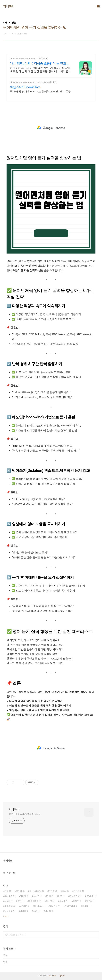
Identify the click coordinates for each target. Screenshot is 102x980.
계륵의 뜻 (87, 906)
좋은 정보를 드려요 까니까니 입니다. (25, 814)
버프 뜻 (61, 896)
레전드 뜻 (77, 901)
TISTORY (52, 976)
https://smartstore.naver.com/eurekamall (30, 82)
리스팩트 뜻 (79, 891)
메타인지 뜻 (55, 906)
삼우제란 (8, 901)
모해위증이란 (76, 896)
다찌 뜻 (50, 896)
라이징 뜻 (24, 911)
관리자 (62, 976)
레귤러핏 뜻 (10, 911)
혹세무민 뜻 (10, 896)
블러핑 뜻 (20, 891)
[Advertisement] (51, 128)
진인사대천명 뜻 (37, 891)
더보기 (6, 916)
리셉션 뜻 (24, 896)
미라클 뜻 (53, 891)
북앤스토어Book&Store (25, 87)
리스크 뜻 (50, 901)
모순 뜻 (65, 891)
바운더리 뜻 (40, 906)
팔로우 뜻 (91, 901)
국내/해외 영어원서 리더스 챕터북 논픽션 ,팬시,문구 (40, 92)
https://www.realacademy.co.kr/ (26, 59)
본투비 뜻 (64, 901)
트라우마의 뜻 (71, 906)
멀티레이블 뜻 (35, 901)
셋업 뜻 (21, 901)
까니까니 (9, 7)
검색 (95, 935)
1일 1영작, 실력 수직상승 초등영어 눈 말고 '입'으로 (38, 64)
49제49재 (25, 906)
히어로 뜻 (38, 896)
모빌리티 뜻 (92, 896)
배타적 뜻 (49, 911)
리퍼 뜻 (8, 891)
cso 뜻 (37, 911)
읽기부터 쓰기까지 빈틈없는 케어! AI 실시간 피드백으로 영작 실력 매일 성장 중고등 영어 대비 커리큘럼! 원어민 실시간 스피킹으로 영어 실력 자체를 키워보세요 (41, 70)
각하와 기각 (10, 906)
